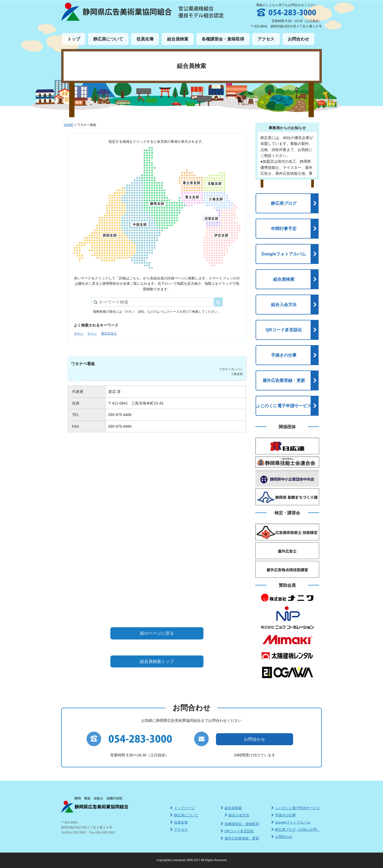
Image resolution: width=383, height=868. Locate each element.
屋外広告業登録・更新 (284, 380)
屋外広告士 (109, 333)
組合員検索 (178, 39)
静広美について (108, 39)
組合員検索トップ (157, 661)
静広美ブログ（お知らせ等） (296, 830)
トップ (74, 39)
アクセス (266, 39)
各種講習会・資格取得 (223, 39)
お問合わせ (298, 39)
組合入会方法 (284, 305)
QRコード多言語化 (284, 330)
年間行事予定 (284, 229)
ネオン (78, 333)
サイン (92, 333)
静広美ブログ (284, 203)
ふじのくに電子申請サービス (284, 406)
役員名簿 (145, 39)
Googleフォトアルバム (284, 254)
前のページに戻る (157, 633)
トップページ (182, 808)
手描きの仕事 (284, 355)
